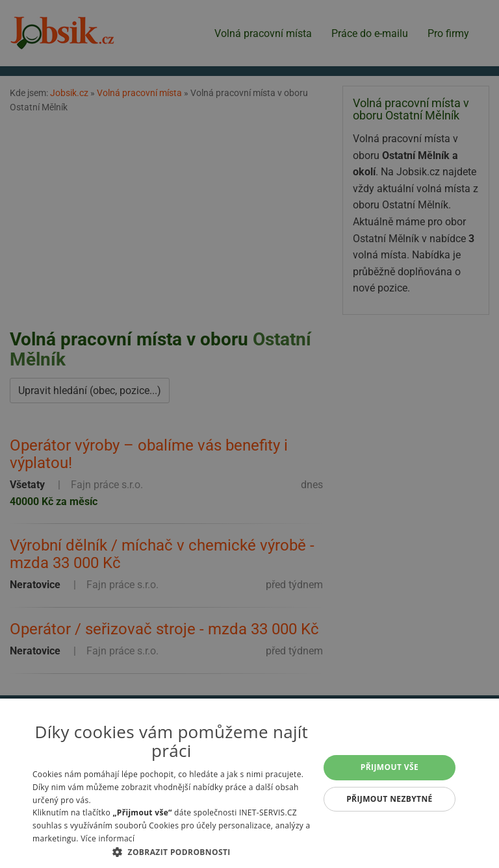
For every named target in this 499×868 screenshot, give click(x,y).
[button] (172, 852)
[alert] (249, 434)
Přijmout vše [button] (390, 767)
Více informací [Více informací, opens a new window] (108, 838)
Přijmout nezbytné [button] (390, 799)
